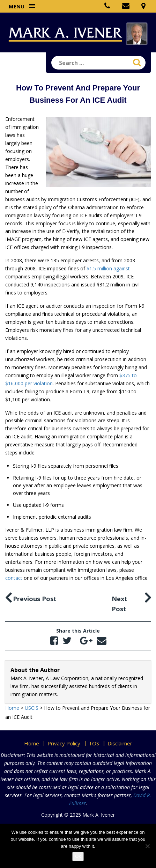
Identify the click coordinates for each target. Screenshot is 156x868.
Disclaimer (120, 743)
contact (14, 578)
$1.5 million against (108, 268)
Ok (78, 856)
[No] (147, 846)
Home (32, 743)
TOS (94, 743)
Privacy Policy (64, 743)
